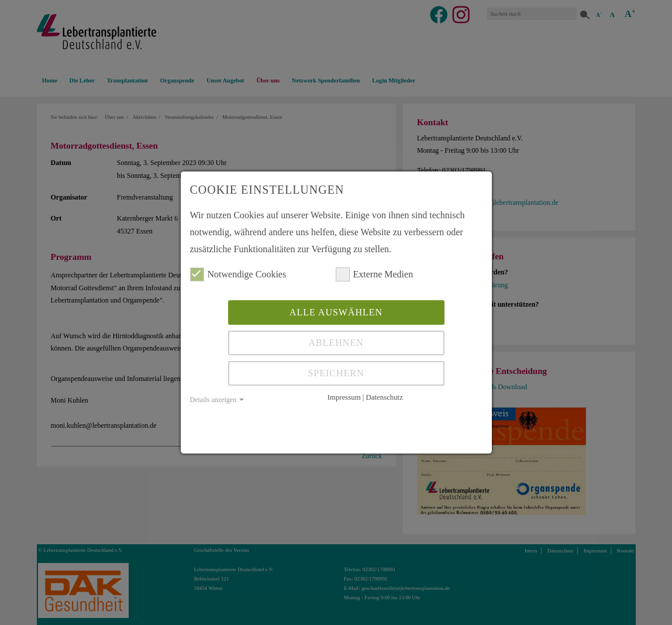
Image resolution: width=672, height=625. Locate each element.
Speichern (336, 373)
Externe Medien (375, 274)
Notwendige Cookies (238, 274)
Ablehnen (336, 343)
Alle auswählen (336, 312)
